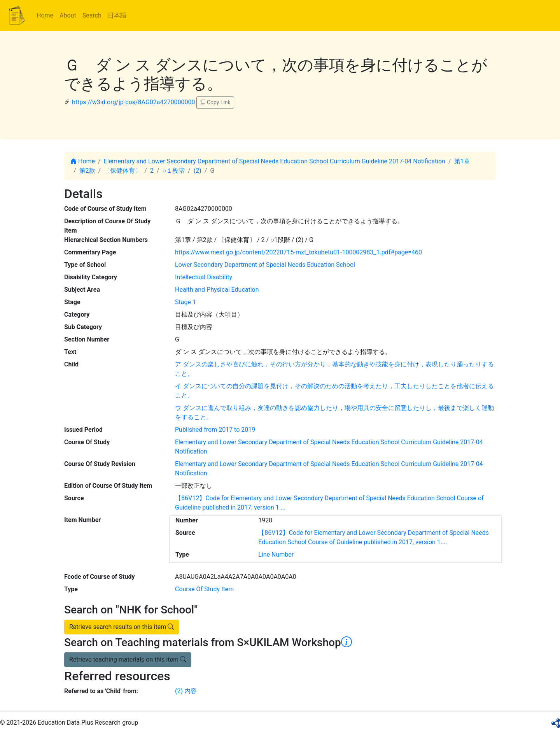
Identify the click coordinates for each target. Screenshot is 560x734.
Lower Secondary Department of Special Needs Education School (265, 265)
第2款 (87, 171)
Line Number (276, 554)
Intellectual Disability (204, 277)
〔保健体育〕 (122, 171)
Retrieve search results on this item (122, 627)
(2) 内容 (186, 691)
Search (92, 15)
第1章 (462, 161)
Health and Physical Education (217, 290)
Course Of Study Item (204, 589)
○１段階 (173, 171)
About (68, 15)
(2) (198, 171)
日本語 (117, 15)
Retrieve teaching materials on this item (128, 660)
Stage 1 (185, 302)
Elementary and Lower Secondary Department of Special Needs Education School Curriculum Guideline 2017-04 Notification (275, 161)
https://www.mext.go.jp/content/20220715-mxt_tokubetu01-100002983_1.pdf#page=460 (298, 252)
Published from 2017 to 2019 (215, 430)
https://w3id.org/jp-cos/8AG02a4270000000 (133, 102)
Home (45, 15)
